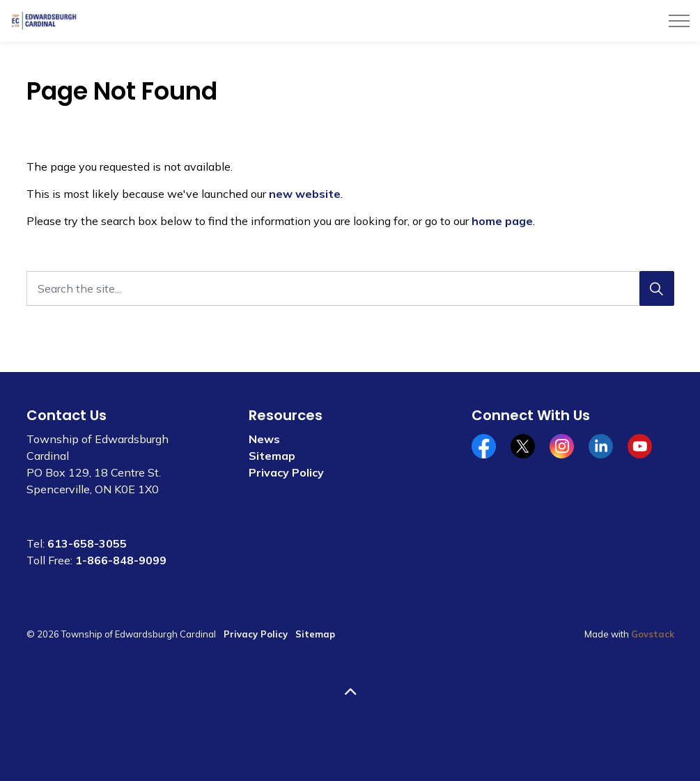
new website (305, 194)
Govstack (653, 634)
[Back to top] (350, 692)
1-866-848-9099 (121, 560)
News (264, 439)
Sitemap (272, 456)
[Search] (657, 288)
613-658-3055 (87, 543)
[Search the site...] (350, 288)
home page (502, 221)
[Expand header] (679, 21)
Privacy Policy (286, 472)
